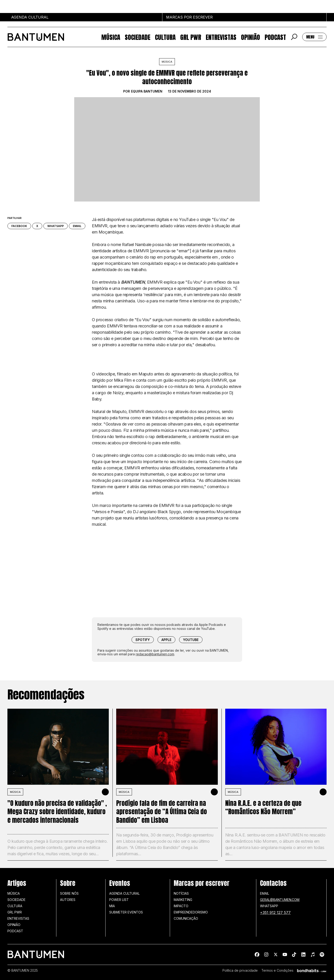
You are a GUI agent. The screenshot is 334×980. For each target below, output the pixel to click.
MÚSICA (15, 792)
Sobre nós (69, 893)
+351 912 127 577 (275, 913)
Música (111, 37)
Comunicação (186, 918)
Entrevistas (221, 37)
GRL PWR (191, 37)
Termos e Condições (277, 970)
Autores (68, 900)
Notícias (181, 893)
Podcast (275, 37)
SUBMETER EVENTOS (126, 912)
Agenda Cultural (124, 893)
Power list (119, 900)
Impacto (181, 906)
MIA (112, 906)
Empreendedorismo (191, 912)
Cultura (165, 37)
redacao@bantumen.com (155, 654)
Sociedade (138, 37)
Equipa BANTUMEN (147, 91)
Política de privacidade (240, 970)
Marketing (183, 900)
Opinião (250, 37)
